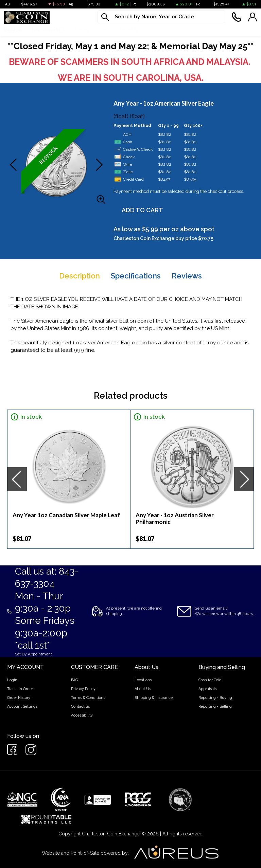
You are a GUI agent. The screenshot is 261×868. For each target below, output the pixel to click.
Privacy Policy (83, 689)
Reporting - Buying (215, 698)
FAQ (75, 680)
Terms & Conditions (88, 698)
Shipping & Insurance (154, 698)
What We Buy (166, 30)
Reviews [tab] (187, 276)
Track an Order (20, 689)
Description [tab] (80, 276)
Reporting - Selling (215, 707)
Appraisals (207, 689)
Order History (19, 698)
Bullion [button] (13, 30)
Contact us (80, 707)
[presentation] (17, 479)
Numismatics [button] (48, 30)
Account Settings (22, 707)
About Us (143, 689)
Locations (143, 680)
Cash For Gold (211, 30)
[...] (161, 17)
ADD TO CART (142, 210)
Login (12, 680)
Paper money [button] (92, 30)
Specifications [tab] (136, 276)
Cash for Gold (210, 680)
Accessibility (82, 715)
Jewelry (129, 30)
